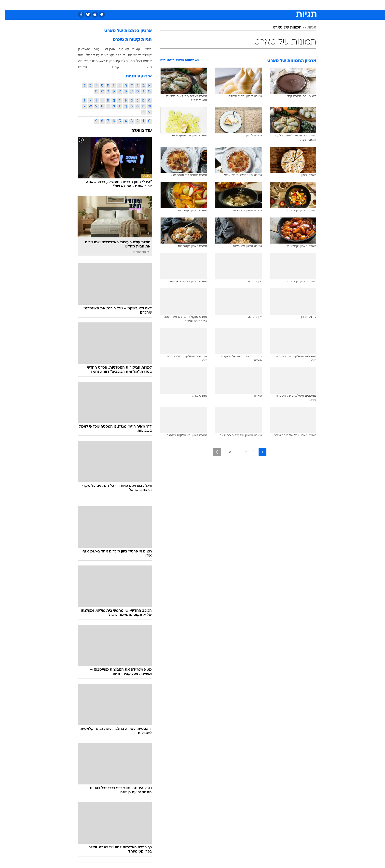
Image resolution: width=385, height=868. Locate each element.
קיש (104, 61)
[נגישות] (7, 5)
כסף (218, 5)
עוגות (132, 49)
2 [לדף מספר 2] (242, 452)
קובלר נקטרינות (135, 55)
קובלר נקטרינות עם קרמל (101, 55)
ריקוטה (79, 61)
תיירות (173, 5)
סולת (143, 67)
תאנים (78, 67)
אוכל (205, 5)
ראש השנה (93, 61)
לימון (127, 61)
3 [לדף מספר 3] (225, 452)
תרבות (247, 5)
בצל (135, 61)
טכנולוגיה (154, 5)
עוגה (92, 49)
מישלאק (80, 49)
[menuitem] (276, 5)
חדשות (279, 5)
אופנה (136, 5)
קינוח (112, 61)
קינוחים (119, 49)
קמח (111, 67)
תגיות (307, 28)
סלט (120, 61)
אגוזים (143, 61)
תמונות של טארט (282, 28)
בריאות (190, 5)
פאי (76, 55)
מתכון (143, 49)
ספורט (263, 5)
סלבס (231, 5)
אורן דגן (105, 49)
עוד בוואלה (137, 131)
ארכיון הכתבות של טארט (123, 31)
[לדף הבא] (212, 452)
